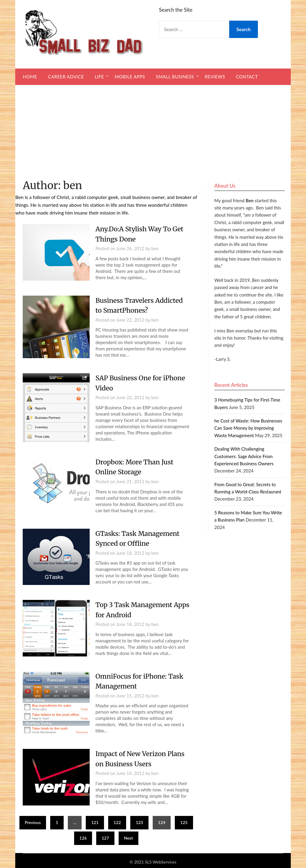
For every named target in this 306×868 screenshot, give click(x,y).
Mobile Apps (130, 77)
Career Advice (66, 77)
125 (184, 820)
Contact (247, 77)
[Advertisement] (153, 130)
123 (139, 820)
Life (99, 77)
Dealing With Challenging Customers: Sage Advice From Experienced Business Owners (244, 456)
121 (95, 820)
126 (83, 836)
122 (117, 820)
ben (155, 248)
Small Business (175, 77)
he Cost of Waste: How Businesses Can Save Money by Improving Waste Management (248, 428)
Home (30, 77)
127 (105, 836)
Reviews (215, 77)
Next (128, 836)
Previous (33, 820)
